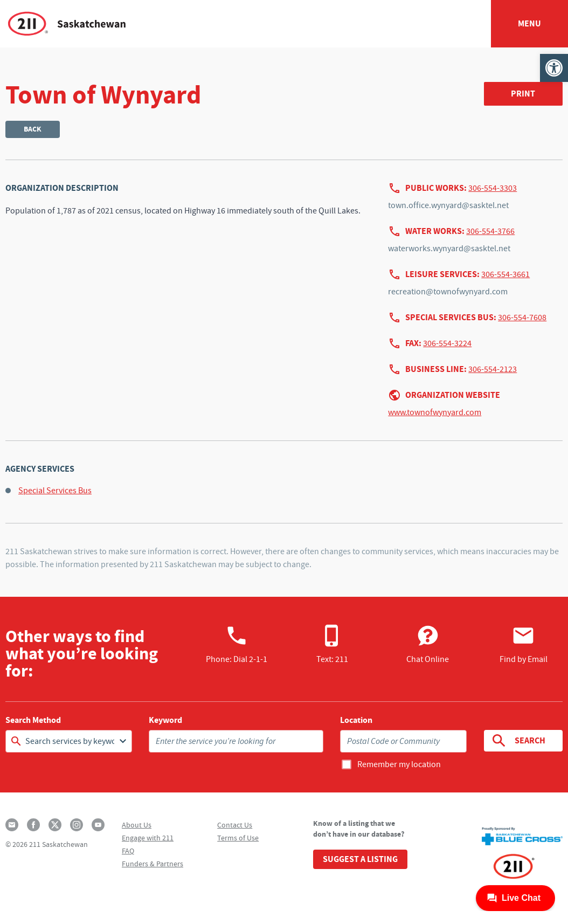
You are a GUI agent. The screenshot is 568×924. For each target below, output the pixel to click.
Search (518, 741)
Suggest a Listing (360, 859)
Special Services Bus (55, 491)
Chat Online (428, 644)
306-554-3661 (505, 274)
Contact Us (235, 825)
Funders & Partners (153, 864)
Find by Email (524, 644)
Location (356, 720)
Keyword (165, 720)
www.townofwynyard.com (435, 412)
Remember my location (399, 764)
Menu (529, 23)
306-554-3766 (490, 231)
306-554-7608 (522, 318)
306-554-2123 (493, 369)
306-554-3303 (493, 188)
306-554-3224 (447, 343)
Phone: (237, 644)
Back (33, 129)
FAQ (128, 851)
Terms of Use (238, 838)
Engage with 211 (148, 838)
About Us (137, 825)
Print (523, 94)
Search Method (33, 720)
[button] (554, 68)
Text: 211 (332, 644)
